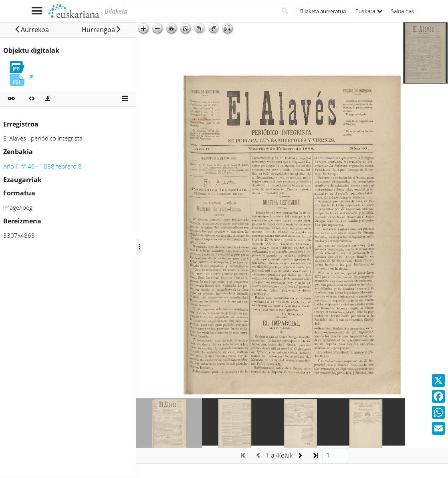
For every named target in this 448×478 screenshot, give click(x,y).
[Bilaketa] (188, 11)
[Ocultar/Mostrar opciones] (139, 247)
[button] (32, 30)
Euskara (369, 11)
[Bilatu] (285, 11)
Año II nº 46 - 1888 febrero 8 (42, 166)
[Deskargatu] (48, 99)
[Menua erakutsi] (37, 11)
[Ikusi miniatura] (125, 99)
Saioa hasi (403, 11)
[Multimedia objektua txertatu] (32, 99)
